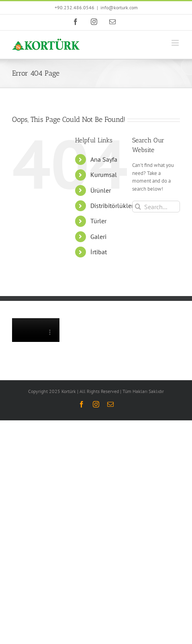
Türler (98, 221)
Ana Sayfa (104, 159)
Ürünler (101, 190)
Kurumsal (104, 175)
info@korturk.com (119, 7)
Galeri (98, 237)
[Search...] (156, 207)
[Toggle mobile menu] (176, 43)
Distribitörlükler (112, 206)
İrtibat (99, 252)
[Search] (138, 207)
